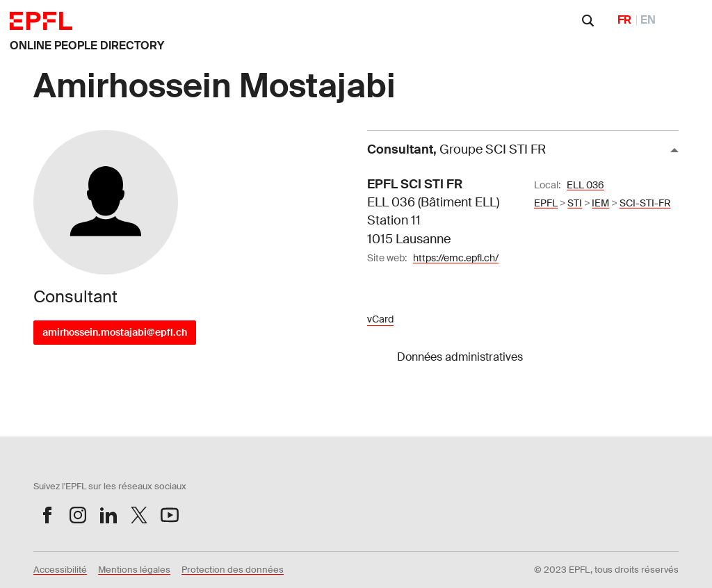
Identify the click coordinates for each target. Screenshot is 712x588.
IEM (600, 203)
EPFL (546, 203)
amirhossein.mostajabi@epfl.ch (115, 332)
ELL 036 (585, 185)
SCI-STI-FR (645, 203)
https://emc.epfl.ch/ (456, 258)
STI (575, 203)
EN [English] (648, 20)
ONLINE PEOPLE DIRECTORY (87, 46)
